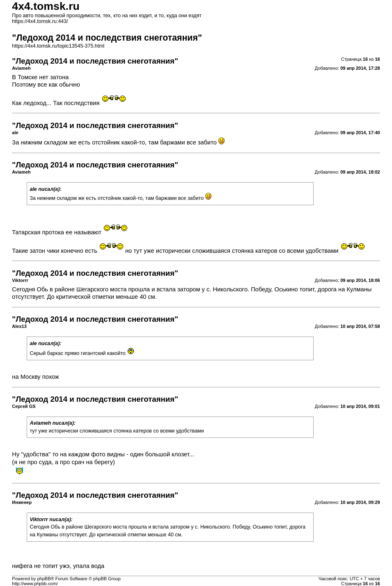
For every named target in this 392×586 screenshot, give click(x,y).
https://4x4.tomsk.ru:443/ (40, 21)
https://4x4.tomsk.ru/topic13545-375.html (58, 46)
